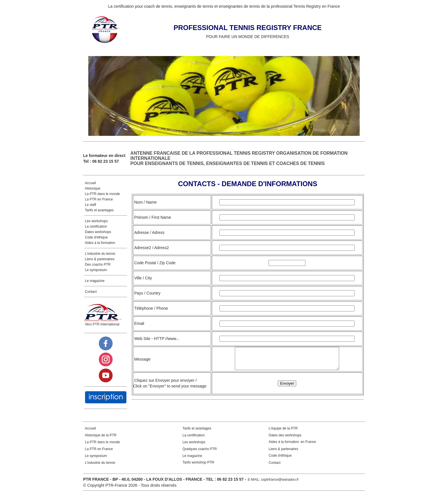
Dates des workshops (285, 440)
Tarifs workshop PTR (198, 467)
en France (308, 446)
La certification (96, 226)
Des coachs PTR (98, 265)
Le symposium (96, 270)
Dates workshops (98, 232)
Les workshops (96, 221)
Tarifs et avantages (99, 210)
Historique (93, 188)
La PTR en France (99, 199)
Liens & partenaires (100, 259)
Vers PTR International (102, 324)
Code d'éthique (96, 237)
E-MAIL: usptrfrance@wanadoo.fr (273, 484)
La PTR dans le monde (102, 194)
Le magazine (95, 281)
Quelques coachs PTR (200, 453)
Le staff (90, 205)
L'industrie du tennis (100, 254)
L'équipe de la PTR (283, 433)
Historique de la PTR (101, 440)
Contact (91, 292)
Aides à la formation (100, 243)
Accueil (90, 183)
